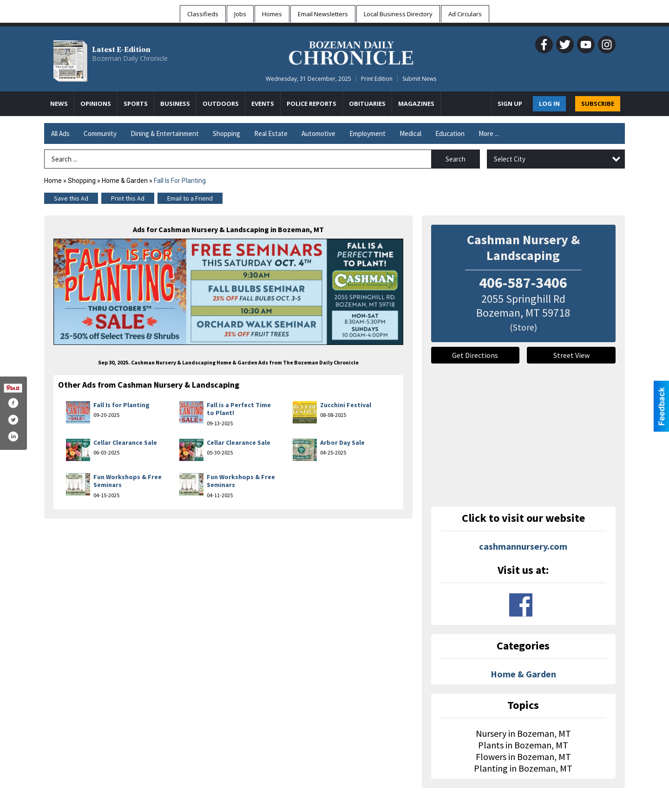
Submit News (419, 79)
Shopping (226, 133)
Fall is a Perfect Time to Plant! (239, 409)
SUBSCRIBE (598, 104)
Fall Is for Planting (121, 405)
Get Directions (475, 355)
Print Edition (377, 79)
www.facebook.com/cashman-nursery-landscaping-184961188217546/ (521, 605)
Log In (549, 104)
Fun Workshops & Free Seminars (128, 481)
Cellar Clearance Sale (125, 442)
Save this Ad (71, 198)
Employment (367, 133)
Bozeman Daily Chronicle (130, 58)
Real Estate (271, 133)
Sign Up (510, 104)
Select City (510, 159)
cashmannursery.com (523, 546)
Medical (410, 133)
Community (100, 133)
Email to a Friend (190, 198)
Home (53, 181)
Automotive (318, 133)
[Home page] (351, 52)
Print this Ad (128, 198)
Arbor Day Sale (342, 442)
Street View (571, 355)
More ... (489, 133)
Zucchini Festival (346, 405)
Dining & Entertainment (165, 133)
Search (456, 159)
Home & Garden (125, 181)
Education (450, 133)
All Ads (60, 133)
